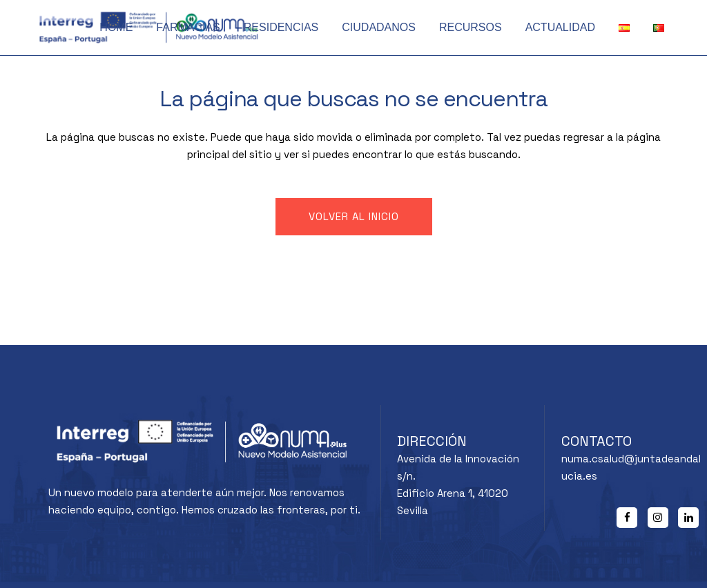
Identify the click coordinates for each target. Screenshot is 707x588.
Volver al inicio (354, 216)
